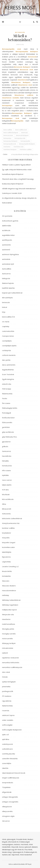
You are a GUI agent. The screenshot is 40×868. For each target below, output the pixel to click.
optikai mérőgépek (9, 682)
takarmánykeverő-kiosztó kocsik (14, 773)
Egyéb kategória (8, 379)
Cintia (5, 154)
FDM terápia (7, 389)
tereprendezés (8, 783)
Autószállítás (7, 269)
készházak (6, 494)
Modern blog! (7, 852)
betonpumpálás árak (10, 144)
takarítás (5, 768)
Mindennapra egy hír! (10, 850)
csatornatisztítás (8, 331)
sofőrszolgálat (7, 725)
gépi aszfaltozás (8, 432)
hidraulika (5, 461)
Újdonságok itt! (18, 852)
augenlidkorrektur (8, 235)
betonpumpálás (25, 141)
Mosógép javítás (8, 629)
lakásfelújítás (7, 552)
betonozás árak (8, 135)
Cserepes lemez (8, 336)
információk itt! (13, 842)
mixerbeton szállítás (26, 150)
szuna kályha (7, 763)
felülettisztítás (7, 394)
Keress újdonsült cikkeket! (28, 847)
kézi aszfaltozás (8, 499)
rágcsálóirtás (7, 701)
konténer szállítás (8, 528)
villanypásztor (7, 807)
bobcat (5, 307)
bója (4, 312)
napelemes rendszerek (10, 658)
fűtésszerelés (7, 422)
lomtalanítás (6, 576)
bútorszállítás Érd (8, 317)
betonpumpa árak (20, 138)
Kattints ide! (6, 855)
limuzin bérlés (7, 571)
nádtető (5, 653)
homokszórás (7, 466)
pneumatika (6, 686)
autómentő (6, 250)
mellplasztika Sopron (9, 610)
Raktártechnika (7, 706)
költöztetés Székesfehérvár (12, 518)
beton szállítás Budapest (11, 133)
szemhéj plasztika (9, 754)
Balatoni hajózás (8, 283)
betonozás (20, 32)
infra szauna (6, 470)
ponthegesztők (8, 691)
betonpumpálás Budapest (27, 144)
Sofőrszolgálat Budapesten (12, 730)
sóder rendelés (8, 720)
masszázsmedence (9, 590)
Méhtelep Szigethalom (10, 605)
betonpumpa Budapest (10, 141)
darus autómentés (9, 365)
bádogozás (6, 278)
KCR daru (5, 490)
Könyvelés (6, 538)
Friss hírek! (28, 850)
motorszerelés (7, 638)
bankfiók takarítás (8, 288)
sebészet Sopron (8, 715)
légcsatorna (6, 557)
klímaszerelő (7, 509)
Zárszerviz (6, 821)
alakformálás (7, 226)
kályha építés (7, 485)
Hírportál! (15, 847)
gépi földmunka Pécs (10, 437)
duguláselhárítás (8, 370)
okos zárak (6, 672)
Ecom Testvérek (8, 374)
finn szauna (6, 403)
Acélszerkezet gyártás (10, 221)
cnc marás (6, 322)
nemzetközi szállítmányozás (12, 667)
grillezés (5, 446)
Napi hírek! (15, 855)
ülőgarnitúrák (7, 792)
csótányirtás (7, 350)
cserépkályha (7, 341)
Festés (5, 398)
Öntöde (5, 677)
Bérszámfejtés (7, 298)
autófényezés (7, 240)
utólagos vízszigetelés (10, 802)
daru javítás (6, 360)
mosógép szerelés (9, 634)
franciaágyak (7, 413)
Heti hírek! (24, 844)
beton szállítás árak (21, 130)
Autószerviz (6, 274)
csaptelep (6, 326)
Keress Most (20, 8)
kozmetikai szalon (8, 547)
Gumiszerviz (7, 451)
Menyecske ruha (8, 614)
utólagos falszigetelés (10, 797)
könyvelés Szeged (9, 542)
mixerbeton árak (18, 147)
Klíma (4, 504)
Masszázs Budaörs (9, 586)
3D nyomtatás (7, 216)
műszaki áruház (8, 648)
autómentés (6, 245)
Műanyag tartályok (9, 643)
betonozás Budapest (22, 135)
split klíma (6, 739)
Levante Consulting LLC (10, 566)
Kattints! (17, 844)
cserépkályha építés (9, 346)
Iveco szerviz (7, 480)
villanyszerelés (7, 811)
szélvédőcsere (7, 749)
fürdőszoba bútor (8, 418)
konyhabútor (7, 533)
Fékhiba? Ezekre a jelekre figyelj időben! (16, 165)
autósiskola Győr (8, 264)
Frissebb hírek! (21, 839)
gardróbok (6, 427)
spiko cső (5, 735)
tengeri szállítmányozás (11, 778)
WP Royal (28, 864)
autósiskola (6, 259)
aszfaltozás (6, 230)
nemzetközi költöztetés (11, 662)
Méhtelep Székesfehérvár (11, 600)
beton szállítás (8, 130)
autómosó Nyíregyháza (10, 254)
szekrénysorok (7, 744)
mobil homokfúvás (9, 624)
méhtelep (6, 595)
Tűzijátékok (6, 787)
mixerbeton (7, 147)
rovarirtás (6, 710)
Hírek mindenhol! (26, 855)
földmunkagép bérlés (10, 408)
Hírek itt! (21, 850)
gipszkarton (6, 442)
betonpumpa (7, 138)
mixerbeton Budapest (10, 150)
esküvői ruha (7, 384)
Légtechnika (6, 562)
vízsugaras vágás (8, 816)
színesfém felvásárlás (10, 759)
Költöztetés (6, 514)
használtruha (7, 456)
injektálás (5, 475)
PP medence (7, 696)
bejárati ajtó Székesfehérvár (12, 293)
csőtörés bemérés (9, 355)
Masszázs (6, 581)
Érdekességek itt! (30, 852)
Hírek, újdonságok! (9, 839)
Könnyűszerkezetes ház (11, 523)
